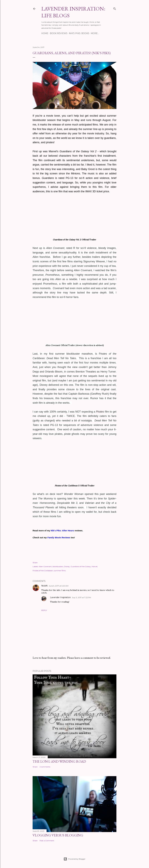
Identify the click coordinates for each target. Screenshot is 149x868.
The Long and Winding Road (59, 761)
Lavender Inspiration (60, 597)
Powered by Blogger (74, 859)
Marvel (95, 566)
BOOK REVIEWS (59, 33)
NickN (44, 586)
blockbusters (58, 566)
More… (95, 33)
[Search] (115, 8)
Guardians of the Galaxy (81, 566)
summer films (60, 571)
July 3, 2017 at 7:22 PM (81, 597)
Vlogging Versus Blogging (58, 835)
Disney (67, 566)
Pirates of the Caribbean (43, 571)
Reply (44, 610)
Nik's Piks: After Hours (62, 531)
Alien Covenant (45, 566)
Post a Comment (47, 841)
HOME (45, 33)
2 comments (45, 767)
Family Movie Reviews (59, 538)
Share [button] (35, 563)
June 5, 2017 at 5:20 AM (59, 586)
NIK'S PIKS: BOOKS (79, 33)
